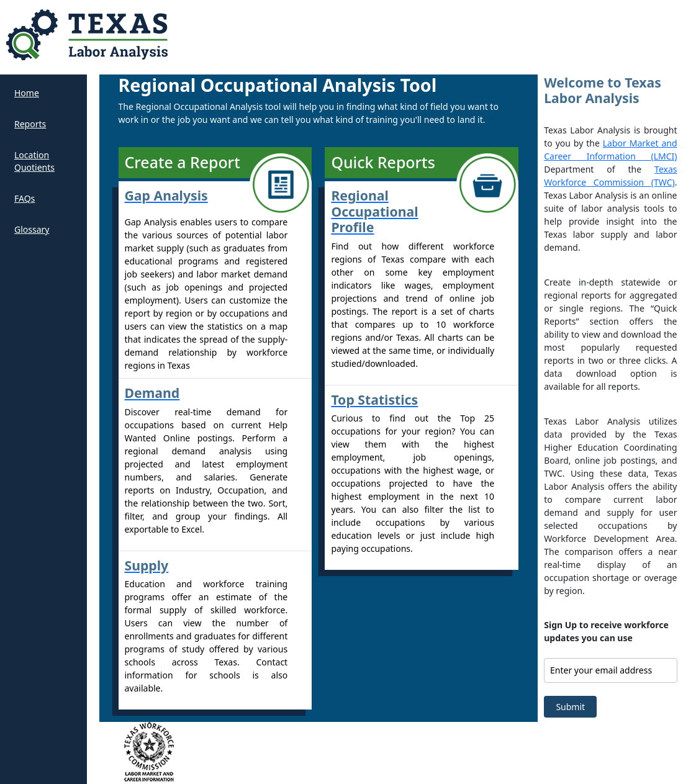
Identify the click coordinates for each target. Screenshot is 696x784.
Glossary (32, 229)
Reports (30, 124)
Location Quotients (34, 161)
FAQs (25, 198)
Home (27, 93)
